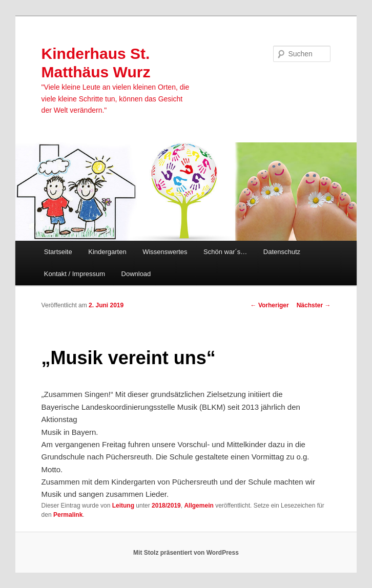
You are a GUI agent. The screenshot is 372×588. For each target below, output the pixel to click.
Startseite (58, 252)
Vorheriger (270, 305)
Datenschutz (282, 252)
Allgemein (199, 506)
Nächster (314, 305)
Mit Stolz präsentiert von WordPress (186, 553)
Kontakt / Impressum (75, 274)
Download (136, 274)
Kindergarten (107, 252)
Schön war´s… (225, 252)
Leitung (123, 506)
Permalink (68, 515)
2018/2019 (166, 506)
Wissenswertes (165, 252)
